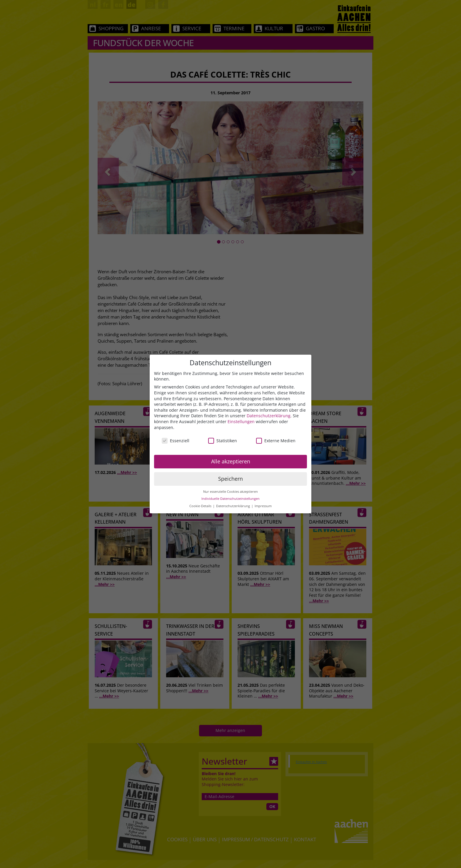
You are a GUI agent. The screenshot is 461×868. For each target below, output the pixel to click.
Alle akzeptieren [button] (231, 461)
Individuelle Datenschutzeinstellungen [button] (230, 499)
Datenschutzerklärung (269, 416)
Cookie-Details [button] (201, 506)
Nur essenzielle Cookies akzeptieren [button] (230, 492)
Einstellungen (241, 422)
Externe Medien (276, 441)
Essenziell (176, 441)
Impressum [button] (263, 506)
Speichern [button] (230, 479)
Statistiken (223, 441)
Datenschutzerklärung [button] (233, 506)
